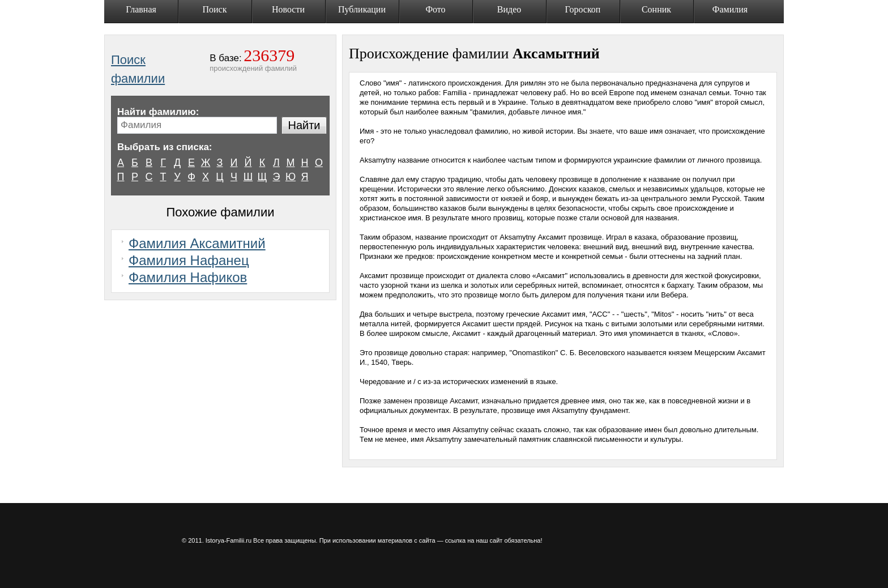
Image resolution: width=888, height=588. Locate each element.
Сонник (656, 9)
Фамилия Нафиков (188, 277)
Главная (141, 9)
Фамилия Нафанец (189, 260)
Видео (509, 9)
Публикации (362, 9)
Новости (288, 9)
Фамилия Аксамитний (197, 243)
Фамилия (730, 9)
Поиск (215, 9)
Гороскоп (583, 9)
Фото (435, 9)
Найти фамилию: (158, 112)
